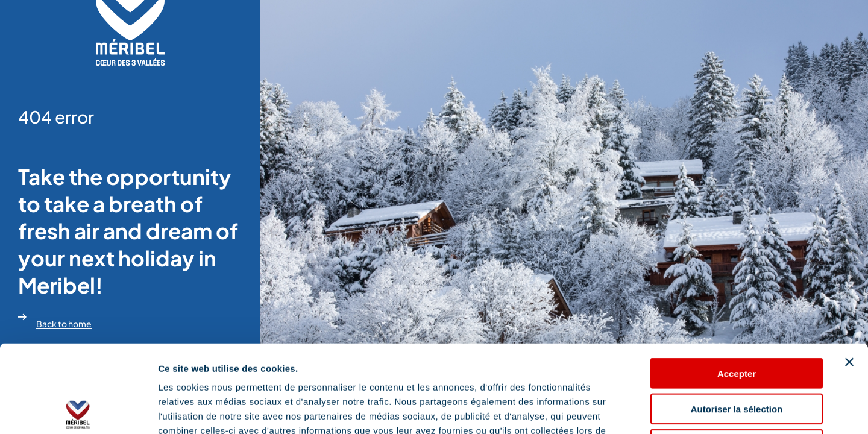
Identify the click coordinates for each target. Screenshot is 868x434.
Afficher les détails (664, 410)
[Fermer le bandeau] (849, 275)
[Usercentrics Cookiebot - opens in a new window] (78, 410)
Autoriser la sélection (737, 322)
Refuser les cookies (737, 357)
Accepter (737, 286)
